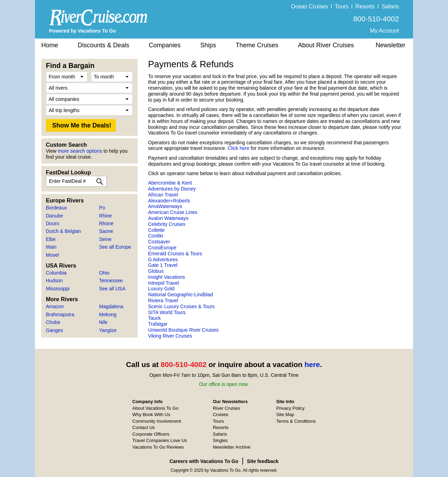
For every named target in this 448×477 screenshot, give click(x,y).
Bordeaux (56, 208)
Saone (106, 231)
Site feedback (263, 461)
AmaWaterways (165, 206)
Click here (238, 148)
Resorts (365, 6)
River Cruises (226, 408)
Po (102, 208)
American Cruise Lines (173, 212)
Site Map (285, 414)
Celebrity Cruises (167, 224)
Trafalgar (158, 324)
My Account (384, 31)
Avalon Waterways (168, 218)
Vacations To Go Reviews (158, 447)
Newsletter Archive (232, 447)
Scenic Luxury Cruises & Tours (181, 306)
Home (50, 45)
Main (51, 247)
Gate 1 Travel (163, 265)
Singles (220, 440)
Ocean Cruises (309, 6)
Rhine (106, 216)
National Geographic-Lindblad (180, 295)
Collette (156, 230)
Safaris (390, 6)
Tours (341, 6)
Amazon (55, 306)
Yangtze (108, 330)
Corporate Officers (151, 434)
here (312, 364)
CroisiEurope (162, 248)
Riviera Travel (163, 300)
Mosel (52, 255)
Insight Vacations (167, 277)
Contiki (156, 236)
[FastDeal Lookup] (100, 181)
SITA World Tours (167, 312)
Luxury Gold (161, 289)
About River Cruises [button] (326, 45)
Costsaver (159, 242)
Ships (208, 45)
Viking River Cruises (170, 336)
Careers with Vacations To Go (204, 461)
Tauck (155, 318)
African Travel (163, 195)
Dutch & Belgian (63, 231)
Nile (103, 322)
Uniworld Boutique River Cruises (183, 330)
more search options (80, 151)
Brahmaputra (60, 314)
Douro (52, 223)
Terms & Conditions (296, 421)
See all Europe (115, 247)
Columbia (56, 273)
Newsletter (390, 45)
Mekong (108, 314)
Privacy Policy (290, 408)
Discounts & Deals (103, 45)
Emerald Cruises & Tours (175, 254)
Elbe (51, 239)
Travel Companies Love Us (160, 440)
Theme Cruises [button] (257, 45)
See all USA (112, 289)
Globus (156, 271)
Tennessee (111, 281)
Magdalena (111, 306)
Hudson (54, 281)
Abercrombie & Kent (170, 183)
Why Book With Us (151, 414)
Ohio (104, 273)
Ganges (54, 330)
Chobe (53, 322)
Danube (54, 216)
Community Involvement (157, 421)
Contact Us (143, 427)
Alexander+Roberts (169, 201)
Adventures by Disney (172, 189)
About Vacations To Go (155, 408)
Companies (165, 45)
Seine (105, 239)
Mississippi (58, 289)
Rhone (106, 223)
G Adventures (163, 260)
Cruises (220, 414)
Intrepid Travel (164, 283)
